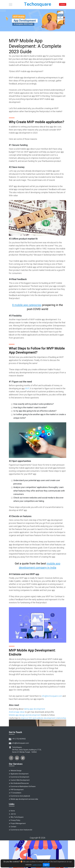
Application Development (19, 774)
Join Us (12, 814)
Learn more (37, 865)
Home (12, 811)
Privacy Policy (15, 820)
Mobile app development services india (23, 799)
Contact (63, 4)
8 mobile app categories (27, 305)
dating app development (35, 709)
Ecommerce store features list (21, 830)
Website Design (15, 771)
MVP (27, 388)
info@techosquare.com (52, 696)
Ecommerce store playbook (19, 796)
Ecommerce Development (19, 777)
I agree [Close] (46, 865)
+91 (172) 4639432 (17, 739)
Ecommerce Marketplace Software (22, 786)
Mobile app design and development (25, 715)
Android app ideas (17, 712)
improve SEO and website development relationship (43, 718)
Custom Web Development (19, 780)
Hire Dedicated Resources (19, 783)
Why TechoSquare (16, 817)
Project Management (17, 823)
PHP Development (16, 790)
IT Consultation (15, 793)
